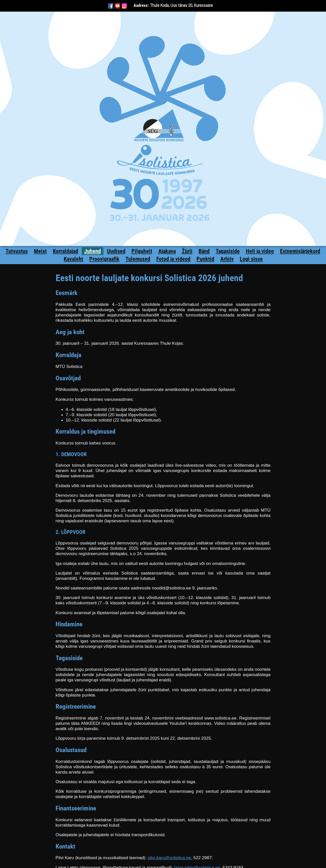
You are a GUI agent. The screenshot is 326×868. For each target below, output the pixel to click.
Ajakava (167, 251)
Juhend (93, 251)
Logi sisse (251, 259)
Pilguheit (142, 251)
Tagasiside (228, 251)
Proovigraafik (104, 259)
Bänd (204, 251)
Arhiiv (227, 259)
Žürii (187, 251)
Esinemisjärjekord (300, 251)
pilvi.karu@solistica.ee (169, 858)
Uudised (116, 251)
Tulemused (138, 259)
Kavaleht (73, 259)
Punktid (205, 259)
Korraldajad (66, 251)
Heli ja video (260, 251)
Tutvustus (17, 251)
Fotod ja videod (173, 259)
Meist (40, 251)
